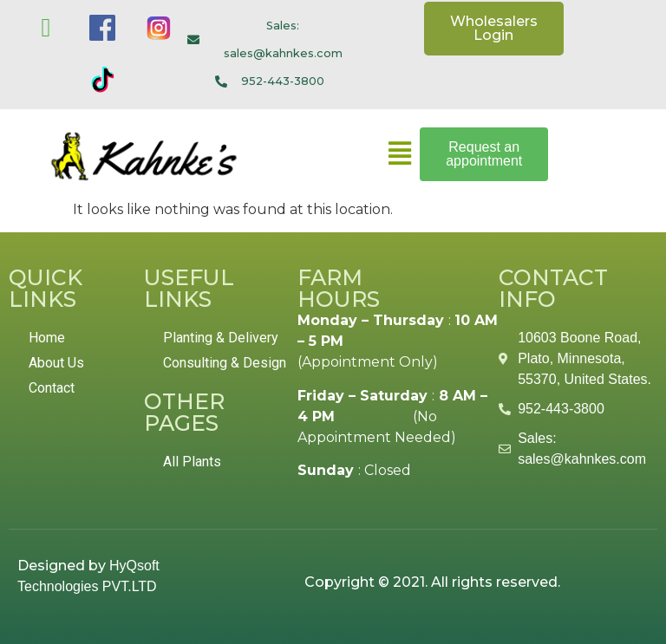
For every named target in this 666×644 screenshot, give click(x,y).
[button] (399, 154)
